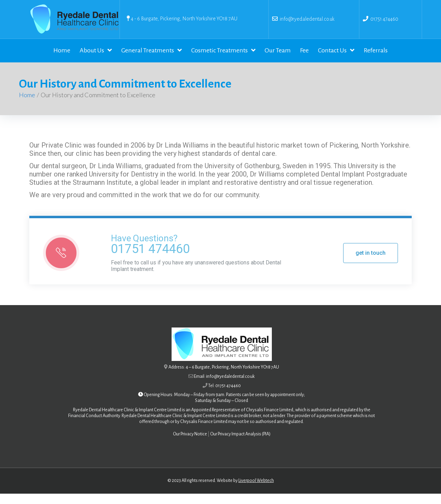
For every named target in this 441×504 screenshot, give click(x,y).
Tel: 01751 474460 (224, 396)
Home (27, 105)
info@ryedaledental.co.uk (306, 19)
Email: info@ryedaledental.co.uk (224, 387)
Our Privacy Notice (190, 444)
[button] (371, 263)
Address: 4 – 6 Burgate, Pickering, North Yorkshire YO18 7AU (224, 377)
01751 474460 (384, 19)
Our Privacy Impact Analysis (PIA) (240, 444)
